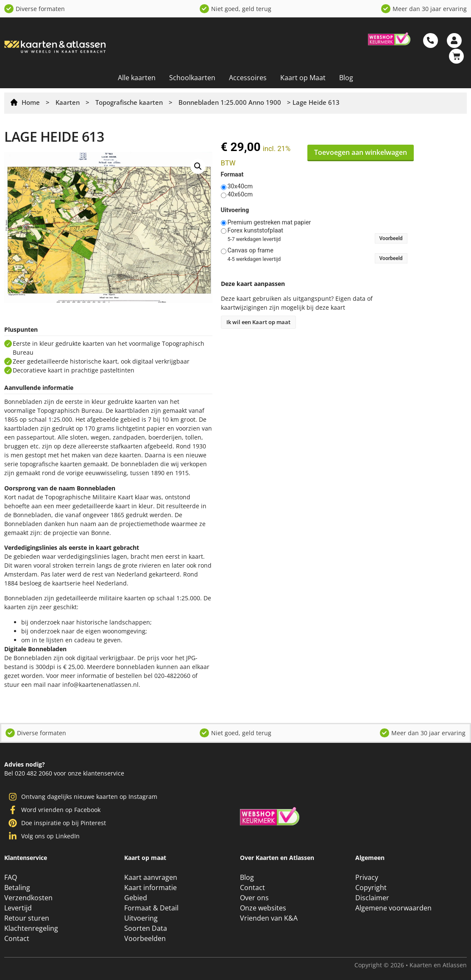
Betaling (17, 888)
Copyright (371, 888)
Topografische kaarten (129, 102)
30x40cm (240, 187)
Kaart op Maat (303, 78)
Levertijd (18, 908)
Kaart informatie (150, 888)
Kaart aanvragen (151, 877)
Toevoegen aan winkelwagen (361, 152)
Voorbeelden (145, 938)
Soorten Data (146, 928)
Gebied (136, 898)
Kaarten (68, 102)
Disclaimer (372, 898)
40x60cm (240, 195)
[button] (198, 166)
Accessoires (248, 78)
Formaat (232, 175)
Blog (346, 78)
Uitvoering (235, 210)
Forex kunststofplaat (256, 231)
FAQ (11, 877)
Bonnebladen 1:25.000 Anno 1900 (230, 102)
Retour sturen (27, 918)
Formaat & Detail (151, 908)
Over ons (254, 898)
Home (31, 102)
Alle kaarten (137, 78)
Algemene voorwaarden (393, 908)
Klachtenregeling (31, 928)
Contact (17, 938)
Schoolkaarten (192, 78)
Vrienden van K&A (269, 918)
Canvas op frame (251, 251)
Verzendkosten (28, 898)
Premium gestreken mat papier (269, 223)
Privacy (367, 877)
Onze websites (263, 908)
